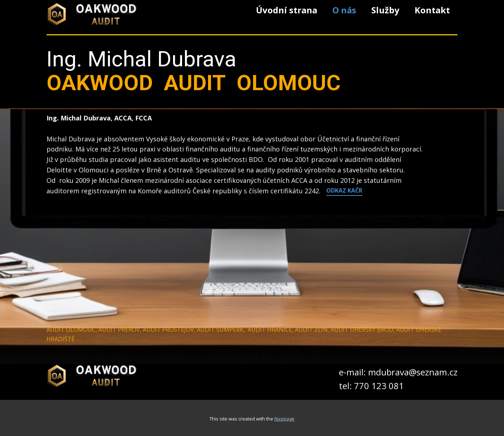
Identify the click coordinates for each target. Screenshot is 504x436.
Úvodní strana (287, 10)
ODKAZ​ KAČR (344, 190)
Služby (385, 10)
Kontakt (432, 10)
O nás (344, 10)
